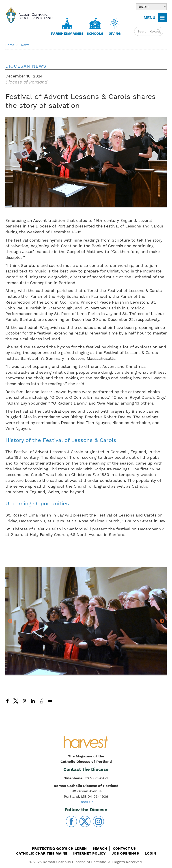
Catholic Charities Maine (42, 853)
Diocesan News (26, 66)
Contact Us (124, 848)
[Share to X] (16, 701)
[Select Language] (151, 7)
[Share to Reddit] (41, 701)
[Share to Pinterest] (24, 701)
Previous (10, 621)
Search (100, 848)
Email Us (86, 802)
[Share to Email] (50, 701)
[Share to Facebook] (7, 701)
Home (10, 45)
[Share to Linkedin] (33, 701)
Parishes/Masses (67, 33)
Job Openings (125, 853)
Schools (95, 33)
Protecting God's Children (59, 848)
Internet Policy (89, 853)
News (25, 45)
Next (162, 621)
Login (150, 853)
